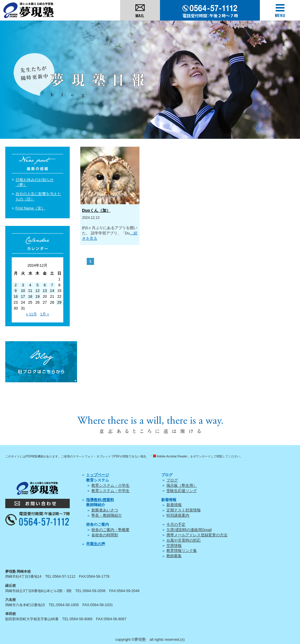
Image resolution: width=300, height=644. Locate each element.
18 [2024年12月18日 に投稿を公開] (30, 296)
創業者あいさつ (105, 510)
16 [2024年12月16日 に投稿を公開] (16, 296)
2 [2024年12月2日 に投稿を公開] (16, 285)
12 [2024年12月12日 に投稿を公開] (37, 291)
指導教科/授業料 (100, 500)
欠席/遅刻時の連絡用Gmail (189, 530)
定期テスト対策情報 (184, 510)
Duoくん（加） (96, 210)
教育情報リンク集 (182, 551)
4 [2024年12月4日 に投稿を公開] (30, 285)
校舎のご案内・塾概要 (110, 530)
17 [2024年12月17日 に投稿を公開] (23, 296)
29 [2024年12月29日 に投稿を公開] (59, 302)
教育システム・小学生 (110, 485)
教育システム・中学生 (110, 491)
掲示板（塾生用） (182, 485)
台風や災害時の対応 (184, 540)
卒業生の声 (96, 544)
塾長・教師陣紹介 (107, 515)
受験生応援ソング (182, 491)
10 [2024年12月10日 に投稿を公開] (23, 291)
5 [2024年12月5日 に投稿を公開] (37, 285)
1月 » (45, 314)
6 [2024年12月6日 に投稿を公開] (45, 285)
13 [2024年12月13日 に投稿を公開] (45, 291)
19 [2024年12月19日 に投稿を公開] (37, 296)
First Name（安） (30, 208)
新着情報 (174, 505)
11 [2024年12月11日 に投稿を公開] (30, 291)
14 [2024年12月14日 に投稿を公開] (52, 291)
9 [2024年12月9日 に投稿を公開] (16, 291)
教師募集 (174, 556)
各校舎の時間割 (105, 535)
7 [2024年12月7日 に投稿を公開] (52, 285)
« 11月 (31, 314)
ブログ (172, 480)
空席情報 (174, 546)
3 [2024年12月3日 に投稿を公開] (23, 285)
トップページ (98, 475)
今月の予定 (176, 524)
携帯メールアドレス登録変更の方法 (197, 535)
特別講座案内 (178, 515)
